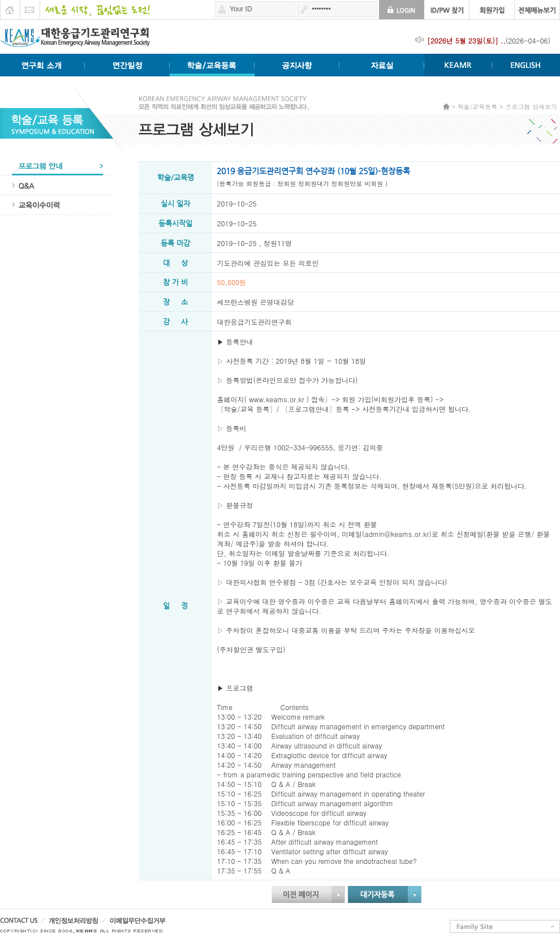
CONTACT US (23, 924)
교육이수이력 (57, 205)
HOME (10, 7)
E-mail (30, 7)
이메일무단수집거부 (159, 924)
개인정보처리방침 (87, 924)
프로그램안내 (57, 165)
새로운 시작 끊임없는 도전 (95, 7)
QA (57, 185)
